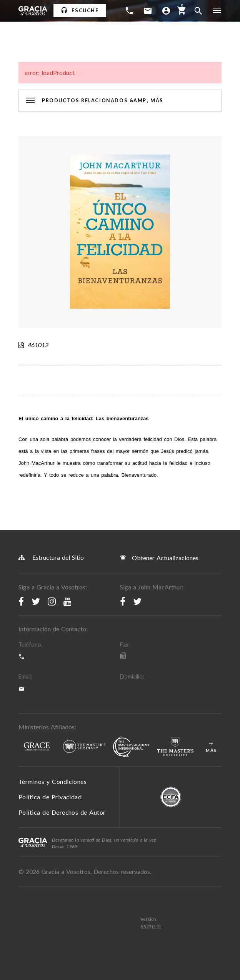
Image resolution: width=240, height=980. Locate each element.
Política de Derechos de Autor (62, 812)
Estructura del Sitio (51, 557)
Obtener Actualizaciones (159, 557)
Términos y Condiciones (52, 781)
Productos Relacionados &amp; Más (102, 101)
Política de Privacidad (50, 797)
